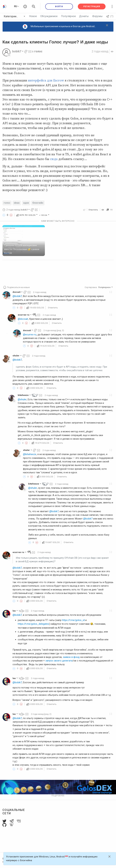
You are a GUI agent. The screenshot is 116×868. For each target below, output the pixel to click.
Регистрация (92, 7)
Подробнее (58, 796)
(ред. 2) (42, 714)
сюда (54, 159)
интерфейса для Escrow (46, 81)
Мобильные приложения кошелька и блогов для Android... (59, 27)
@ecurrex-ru (30, 335)
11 (109, 210)
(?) (110, 16)
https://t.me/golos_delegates (33, 624)
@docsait (23, 319)
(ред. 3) (54, 330)
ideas (17, 203)
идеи (26, 203)
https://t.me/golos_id (73, 620)
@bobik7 (17, 296)
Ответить (93, 210)
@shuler (22, 399)
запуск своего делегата (59, 661)
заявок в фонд (71, 657)
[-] (111, 292)
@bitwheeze (30, 454)
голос (38, 51)
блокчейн (38, 203)
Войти (59, 7)
